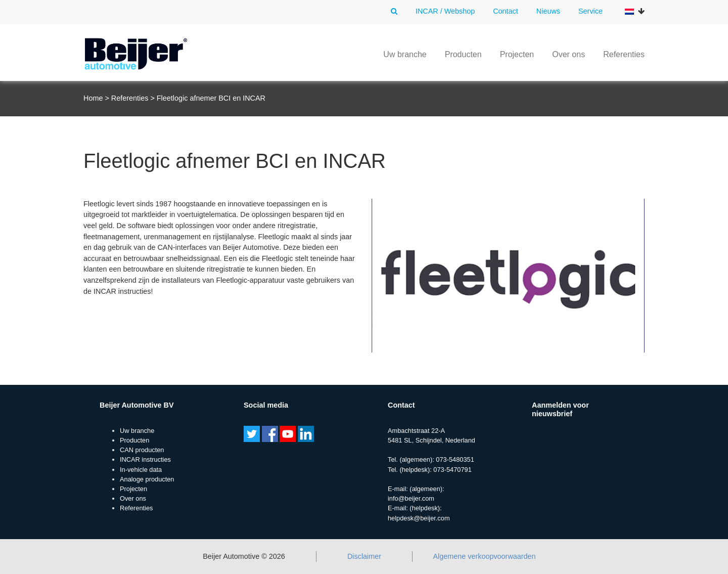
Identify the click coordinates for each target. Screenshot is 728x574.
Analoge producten (147, 479)
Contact (506, 11)
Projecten (517, 54)
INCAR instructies (145, 459)
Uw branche (405, 54)
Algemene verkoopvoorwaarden (484, 556)
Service (590, 11)
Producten (463, 54)
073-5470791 (452, 470)
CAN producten (142, 450)
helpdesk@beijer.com (419, 518)
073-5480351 (455, 459)
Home (93, 98)
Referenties (624, 54)
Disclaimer (364, 556)
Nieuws (548, 11)
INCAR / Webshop (445, 11)
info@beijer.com (411, 498)
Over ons (568, 54)
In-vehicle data (141, 470)
